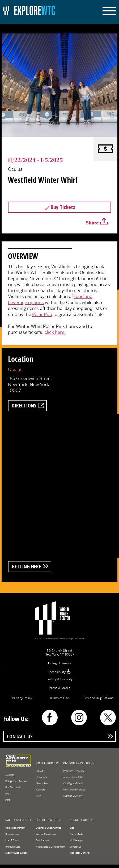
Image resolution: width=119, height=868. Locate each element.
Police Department (15, 828)
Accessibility (60, 672)
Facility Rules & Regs (16, 853)
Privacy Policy (22, 698)
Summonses (12, 834)
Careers (41, 790)
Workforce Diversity (74, 790)
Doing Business (59, 663)
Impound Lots (13, 847)
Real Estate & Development (50, 847)
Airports (10, 775)
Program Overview (74, 771)
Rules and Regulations (97, 698)
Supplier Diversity (73, 796)
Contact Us (20, 736)
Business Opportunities (49, 828)
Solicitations (42, 840)
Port (8, 800)
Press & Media (60, 688)
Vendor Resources (46, 834)
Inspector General (80, 853)
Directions (24, 405)
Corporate (42, 777)
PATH (8, 794)
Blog (72, 828)
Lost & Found (12, 840)
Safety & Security (60, 679)
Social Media (76, 834)
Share (92, 223)
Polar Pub (42, 314)
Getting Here (26, 566)
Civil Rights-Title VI (73, 784)
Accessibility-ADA (73, 777)
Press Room (43, 784)
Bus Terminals (13, 788)
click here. (55, 332)
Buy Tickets (63, 207)
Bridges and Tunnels (16, 781)
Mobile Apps (76, 840)
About (40, 771)
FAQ (39, 796)
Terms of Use (59, 698)
